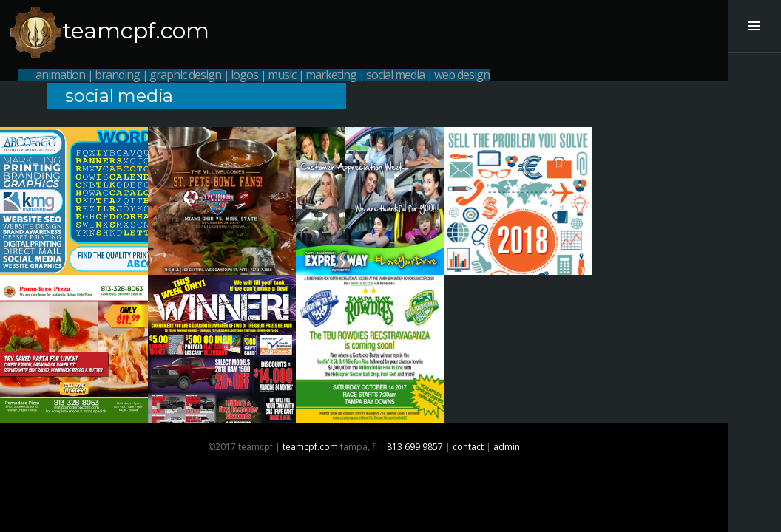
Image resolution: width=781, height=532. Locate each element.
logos (244, 75)
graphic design (185, 75)
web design (462, 75)
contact (468, 447)
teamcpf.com (136, 31)
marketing (331, 75)
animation (60, 75)
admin (507, 447)
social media (395, 75)
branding (117, 75)
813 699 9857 (415, 447)
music (282, 75)
